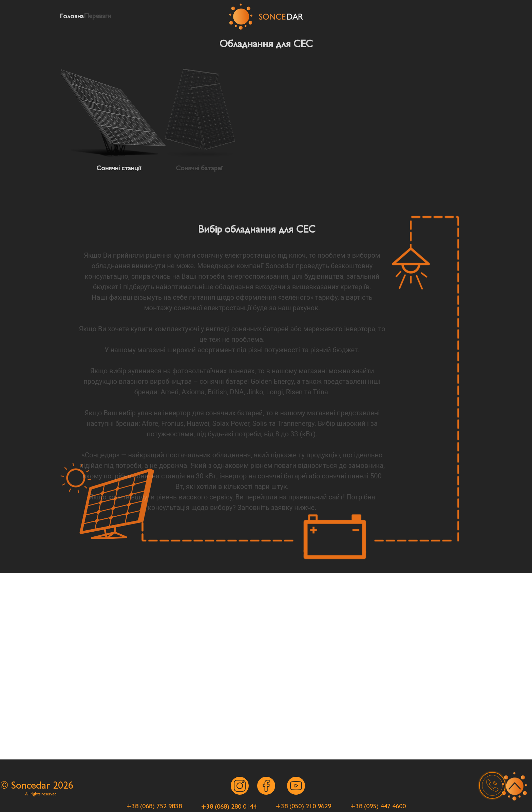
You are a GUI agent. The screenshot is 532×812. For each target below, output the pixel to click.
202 (61, 785)
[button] (492, 785)
